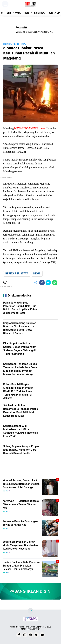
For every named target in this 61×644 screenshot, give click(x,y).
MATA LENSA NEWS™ (31, 629)
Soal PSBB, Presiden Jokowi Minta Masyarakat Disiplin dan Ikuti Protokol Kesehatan (20, 545)
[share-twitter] (48, 283)
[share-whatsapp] (55, 283)
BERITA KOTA (14, 13)
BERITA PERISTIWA (35, 13)
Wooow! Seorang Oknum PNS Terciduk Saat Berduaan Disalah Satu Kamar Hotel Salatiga (21, 484)
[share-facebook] (42, 283)
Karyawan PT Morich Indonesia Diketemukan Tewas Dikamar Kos (21, 504)
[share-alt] (36, 283)
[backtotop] (31, 611)
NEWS (37, 274)
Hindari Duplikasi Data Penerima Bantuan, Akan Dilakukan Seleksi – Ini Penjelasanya (21, 566)
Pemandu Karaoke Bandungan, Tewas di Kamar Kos (20, 523)
